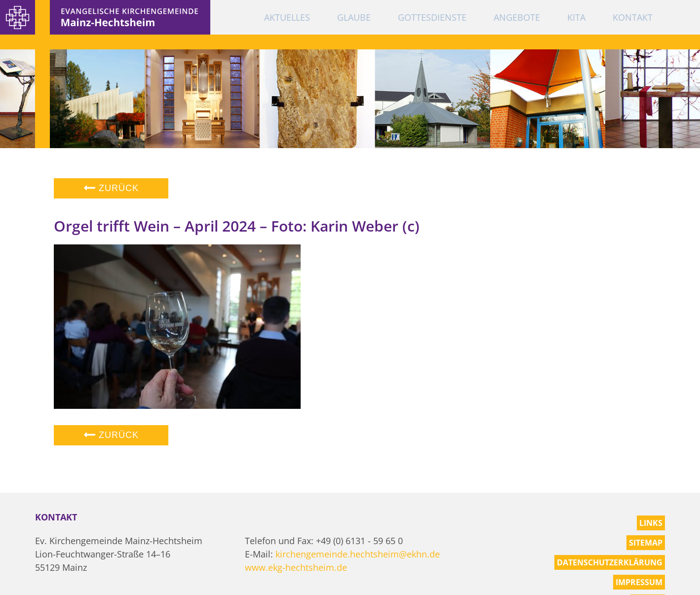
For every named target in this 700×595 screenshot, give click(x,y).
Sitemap (646, 543)
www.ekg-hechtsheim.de (296, 567)
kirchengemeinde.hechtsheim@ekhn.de (358, 554)
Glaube (354, 17)
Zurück (111, 188)
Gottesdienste (432, 17)
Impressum (639, 582)
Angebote (517, 17)
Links (651, 523)
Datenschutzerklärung (610, 562)
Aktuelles (287, 17)
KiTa (576, 17)
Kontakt (633, 17)
